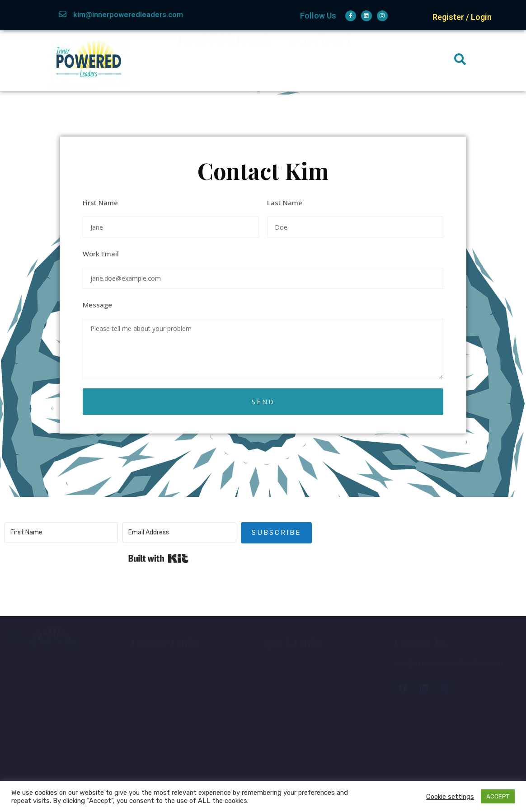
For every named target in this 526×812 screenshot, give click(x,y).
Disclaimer (160, 750)
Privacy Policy (167, 770)
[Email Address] (179, 533)
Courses (287, 687)
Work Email (101, 254)
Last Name (285, 203)
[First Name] (61, 533)
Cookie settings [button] (450, 797)
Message (97, 305)
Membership (333, 47)
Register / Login (462, 17)
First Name (100, 203)
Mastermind (225, 60)
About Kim (231, 47)
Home (156, 47)
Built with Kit (158, 558)
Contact (321, 60)
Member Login (299, 666)
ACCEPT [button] (498, 796)
